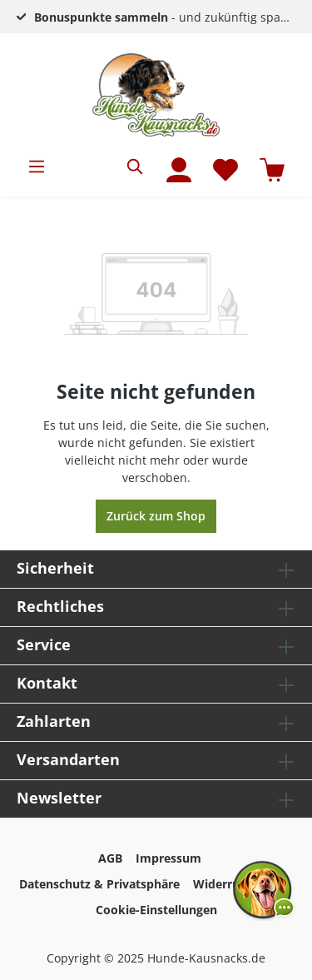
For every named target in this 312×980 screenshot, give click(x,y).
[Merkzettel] (225, 170)
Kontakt (47, 683)
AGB (110, 858)
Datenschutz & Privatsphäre (99, 884)
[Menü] (37, 167)
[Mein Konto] (179, 170)
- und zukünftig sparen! (168, 17)
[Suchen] (136, 167)
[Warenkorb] (272, 170)
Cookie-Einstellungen (156, 910)
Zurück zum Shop (156, 516)
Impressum (168, 858)
